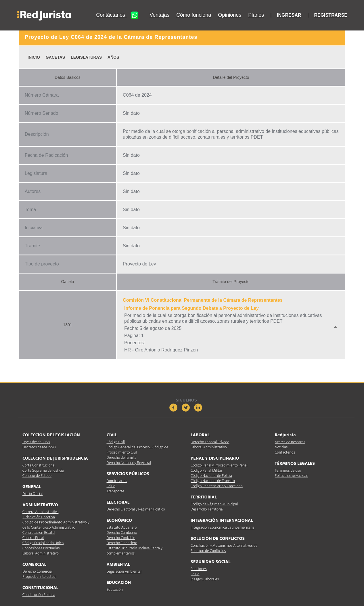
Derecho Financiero (122, 543)
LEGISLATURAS (86, 57)
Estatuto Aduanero (122, 527)
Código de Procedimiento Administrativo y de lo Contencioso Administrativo (56, 525)
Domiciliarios (117, 481)
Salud (111, 486)
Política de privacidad (292, 476)
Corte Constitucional (39, 465)
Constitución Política (39, 595)
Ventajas (159, 15)
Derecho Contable (121, 538)
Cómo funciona (194, 15)
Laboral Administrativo (41, 553)
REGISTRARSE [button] (331, 15)
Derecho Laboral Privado (210, 442)
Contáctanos (119, 15)
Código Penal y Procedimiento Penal (219, 465)
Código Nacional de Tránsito (213, 481)
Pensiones (199, 569)
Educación (115, 589)
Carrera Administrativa (40, 512)
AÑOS (113, 57)
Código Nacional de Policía (211, 476)
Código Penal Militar (207, 470)
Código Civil (116, 442)
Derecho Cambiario (122, 533)
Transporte (115, 491)
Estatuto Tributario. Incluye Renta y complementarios (135, 551)
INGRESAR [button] (289, 15)
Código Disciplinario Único (43, 543)
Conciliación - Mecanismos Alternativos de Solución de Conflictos (224, 548)
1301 (67, 325)
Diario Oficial (32, 494)
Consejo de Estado (37, 476)
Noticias (281, 447)
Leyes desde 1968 (36, 442)
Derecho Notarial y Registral (129, 463)
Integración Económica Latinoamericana (223, 527)
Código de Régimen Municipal (214, 504)
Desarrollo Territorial (207, 509)
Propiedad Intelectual (39, 577)
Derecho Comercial (38, 571)
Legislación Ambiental (124, 571)
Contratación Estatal (39, 533)
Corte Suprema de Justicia (43, 470)
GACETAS (55, 57)
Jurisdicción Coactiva (39, 517)
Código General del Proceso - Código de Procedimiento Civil (138, 450)
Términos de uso (288, 470)
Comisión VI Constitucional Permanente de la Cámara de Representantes (203, 300)
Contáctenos (285, 452)
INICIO (34, 57)
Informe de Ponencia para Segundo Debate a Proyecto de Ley (191, 308)
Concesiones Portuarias (41, 548)
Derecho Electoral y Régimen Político (136, 509)
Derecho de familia (122, 457)
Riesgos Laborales (205, 579)
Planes (256, 15)
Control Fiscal (33, 538)
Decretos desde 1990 (39, 447)
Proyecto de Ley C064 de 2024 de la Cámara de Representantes (111, 37)
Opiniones (230, 15)
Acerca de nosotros (290, 442)
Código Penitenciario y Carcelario (217, 486)
